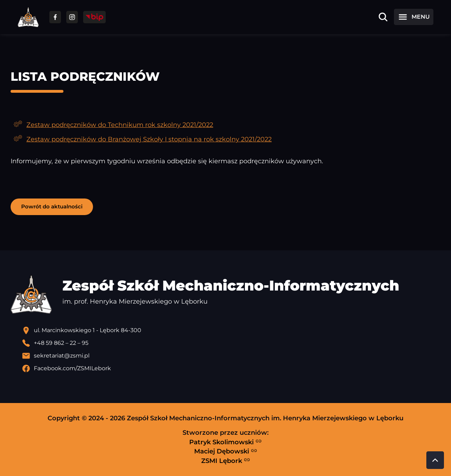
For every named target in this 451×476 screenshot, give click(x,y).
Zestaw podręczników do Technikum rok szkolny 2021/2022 (120, 125)
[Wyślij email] (231, 356)
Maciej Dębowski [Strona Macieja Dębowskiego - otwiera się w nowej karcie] (226, 451)
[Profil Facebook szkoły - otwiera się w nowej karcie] (231, 368)
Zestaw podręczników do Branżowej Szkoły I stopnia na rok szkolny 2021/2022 (149, 139)
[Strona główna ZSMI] (28, 17)
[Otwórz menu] (414, 17)
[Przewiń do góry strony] (435, 460)
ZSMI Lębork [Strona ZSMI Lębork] (226, 460)
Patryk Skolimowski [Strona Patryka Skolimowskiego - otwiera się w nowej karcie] (225, 442)
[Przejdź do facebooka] (55, 17)
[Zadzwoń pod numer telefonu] (231, 343)
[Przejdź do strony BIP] (94, 17)
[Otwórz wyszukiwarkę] (383, 17)
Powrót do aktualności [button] (52, 206)
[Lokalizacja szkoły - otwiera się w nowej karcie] (231, 330)
